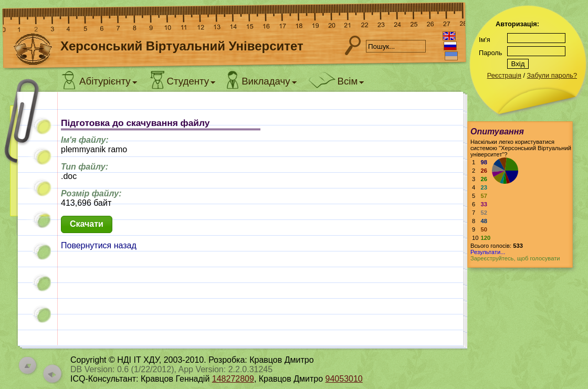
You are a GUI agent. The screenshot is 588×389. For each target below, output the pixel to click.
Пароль (490, 53)
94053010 (344, 379)
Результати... (488, 252)
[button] (87, 224)
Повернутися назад (99, 245)
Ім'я (485, 40)
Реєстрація (504, 75)
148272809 (233, 379)
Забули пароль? (552, 75)
